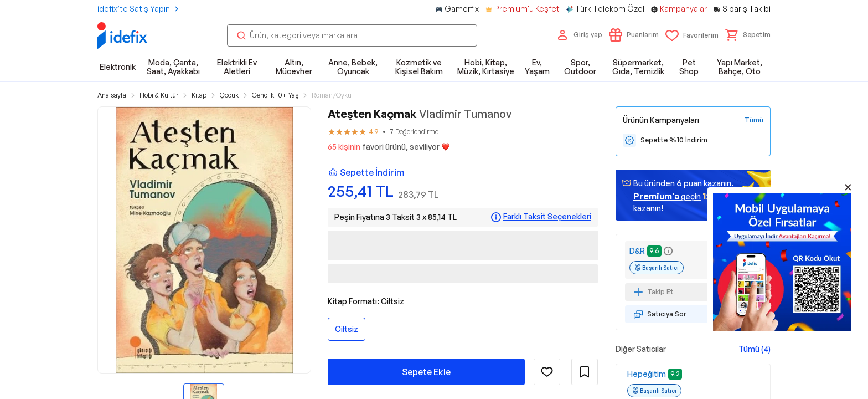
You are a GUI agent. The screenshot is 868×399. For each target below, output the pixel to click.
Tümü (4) (755, 349)
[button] (748, 35)
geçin (667, 196)
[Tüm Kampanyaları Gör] (754, 120)
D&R (637, 251)
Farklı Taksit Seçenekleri (547, 217)
